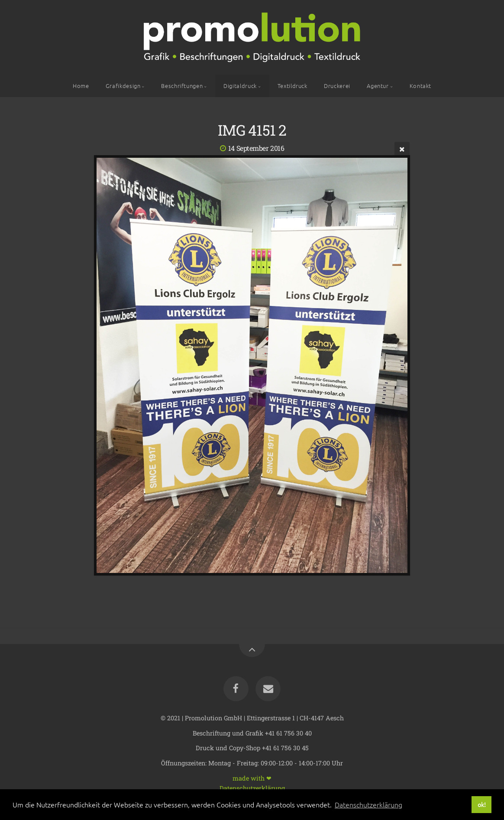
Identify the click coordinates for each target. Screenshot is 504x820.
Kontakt (420, 86)
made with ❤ (252, 778)
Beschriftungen (182, 86)
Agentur (378, 86)
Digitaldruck (240, 86)
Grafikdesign (123, 86)
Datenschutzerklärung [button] (368, 804)
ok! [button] (482, 804)
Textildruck (292, 86)
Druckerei (337, 86)
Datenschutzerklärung (252, 788)
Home (81, 86)
